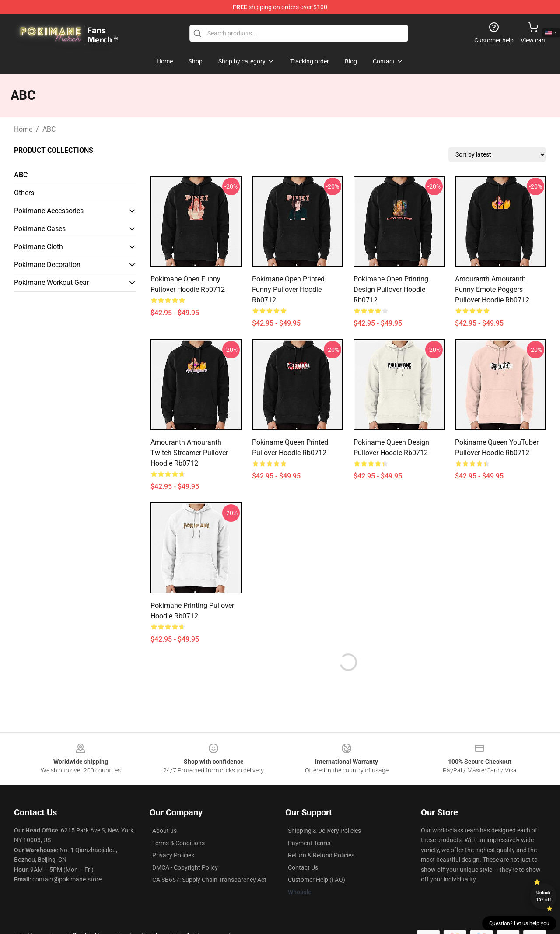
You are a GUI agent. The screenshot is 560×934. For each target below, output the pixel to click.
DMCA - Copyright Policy (185, 867)
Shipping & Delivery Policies (324, 831)
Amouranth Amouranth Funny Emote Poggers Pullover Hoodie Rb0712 (492, 290)
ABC (49, 129)
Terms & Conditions (178, 843)
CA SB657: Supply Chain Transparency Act (209, 880)
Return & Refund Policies (321, 855)
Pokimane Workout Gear (51, 283)
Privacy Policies (173, 855)
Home (23, 129)
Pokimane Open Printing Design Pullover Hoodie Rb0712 (391, 290)
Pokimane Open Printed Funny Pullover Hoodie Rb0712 (288, 290)
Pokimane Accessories (49, 211)
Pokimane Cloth (38, 247)
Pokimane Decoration (47, 265)
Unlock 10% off (544, 896)
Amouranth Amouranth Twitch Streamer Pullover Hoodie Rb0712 (189, 453)
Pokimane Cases (40, 229)
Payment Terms (309, 843)
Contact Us (303, 867)
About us (164, 831)
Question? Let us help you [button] (519, 923)
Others (24, 193)
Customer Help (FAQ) (317, 880)
